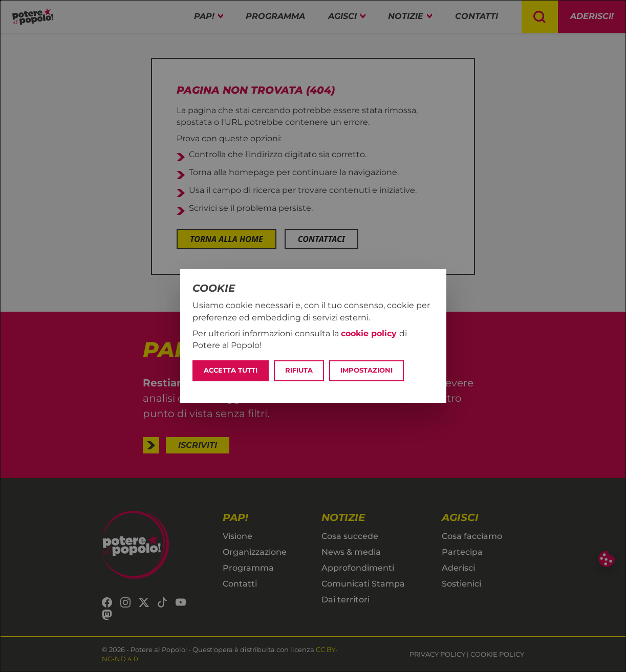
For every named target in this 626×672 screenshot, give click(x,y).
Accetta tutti (231, 370)
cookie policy (370, 333)
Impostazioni (366, 370)
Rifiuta (299, 370)
